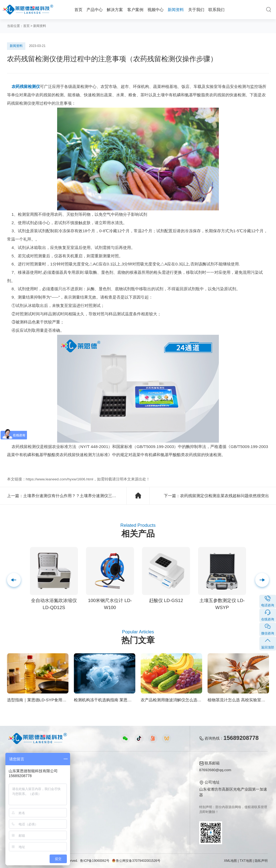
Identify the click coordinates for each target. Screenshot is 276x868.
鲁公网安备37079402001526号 (136, 861)
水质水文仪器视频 (98, 787)
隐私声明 (261, 861)
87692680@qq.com (215, 770)
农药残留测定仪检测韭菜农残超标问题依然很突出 (225, 496)
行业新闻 (134, 779)
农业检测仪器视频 (98, 772)
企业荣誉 (163, 787)
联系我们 (216, 10)
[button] (14, 580)
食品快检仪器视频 (98, 779)
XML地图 (231, 861)
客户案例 (135, 10)
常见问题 (134, 787)
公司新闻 (134, 772)
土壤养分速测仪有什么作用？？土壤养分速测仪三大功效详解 (78, 496)
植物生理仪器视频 (98, 795)
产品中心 (95, 10)
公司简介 (163, 772)
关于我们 (196, 10)
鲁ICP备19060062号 (95, 861)
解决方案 (115, 10)
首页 (78, 10)
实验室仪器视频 (96, 803)
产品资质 (163, 779)
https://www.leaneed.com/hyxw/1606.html (60, 479)
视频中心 (156, 10)
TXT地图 (246, 861)
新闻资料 (176, 10)
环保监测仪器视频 (98, 811)
